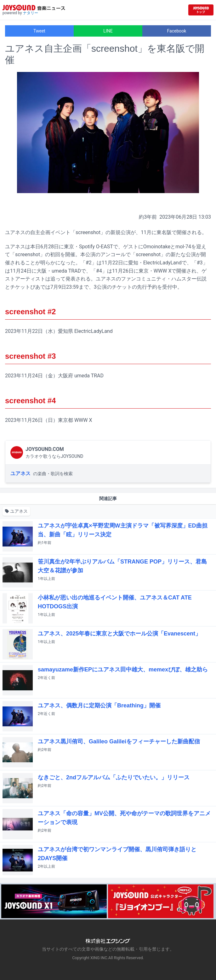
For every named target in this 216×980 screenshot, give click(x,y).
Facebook (177, 31)
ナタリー (31, 13)
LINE (108, 31)
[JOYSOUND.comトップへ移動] (201, 10)
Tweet (39, 31)
